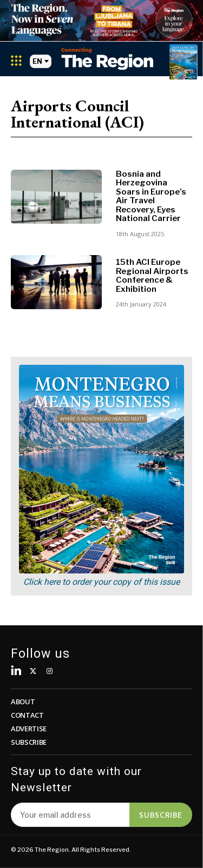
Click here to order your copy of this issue (101, 582)
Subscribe (161, 814)
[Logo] (107, 59)
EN (41, 61)
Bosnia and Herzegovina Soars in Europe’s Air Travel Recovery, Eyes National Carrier (151, 196)
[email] (70, 815)
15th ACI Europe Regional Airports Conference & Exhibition (152, 276)
